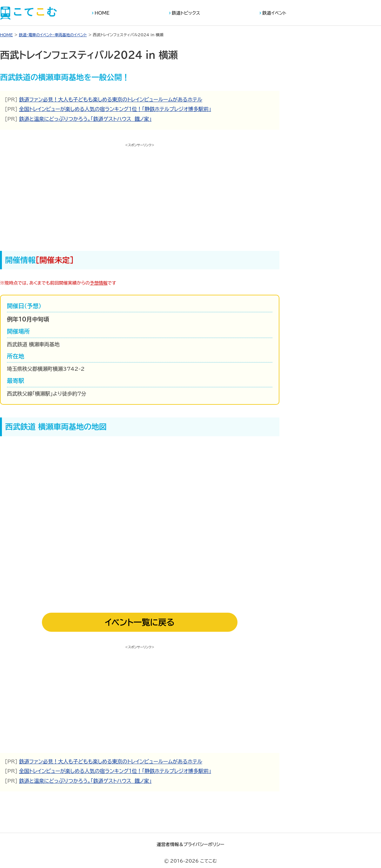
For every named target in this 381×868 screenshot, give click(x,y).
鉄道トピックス (186, 13)
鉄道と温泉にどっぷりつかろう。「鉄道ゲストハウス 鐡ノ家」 (85, 119)
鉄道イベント (274, 13)
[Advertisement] (140, 194)
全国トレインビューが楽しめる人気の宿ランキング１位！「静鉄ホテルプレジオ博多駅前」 (115, 109)
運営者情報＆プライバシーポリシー (190, 844)
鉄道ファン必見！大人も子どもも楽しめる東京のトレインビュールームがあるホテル (111, 100)
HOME (102, 13)
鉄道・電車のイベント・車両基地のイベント (53, 35)
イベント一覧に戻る (140, 622)
